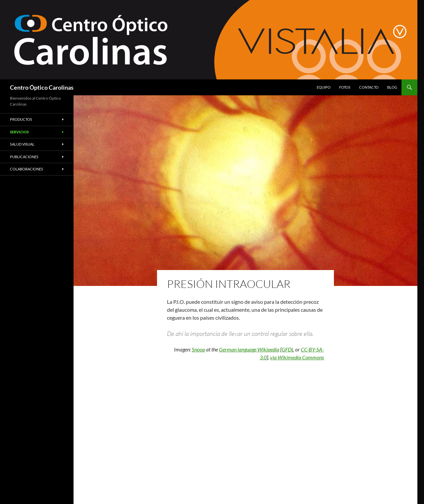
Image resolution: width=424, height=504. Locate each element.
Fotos (345, 87)
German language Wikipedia (249, 349)
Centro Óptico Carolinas (42, 87)
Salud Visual (22, 144)
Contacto (369, 87)
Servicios (19, 132)
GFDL (288, 349)
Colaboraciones (26, 169)
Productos (21, 119)
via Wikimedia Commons (297, 357)
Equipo (324, 87)
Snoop (198, 349)
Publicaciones (24, 157)
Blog (392, 87)
